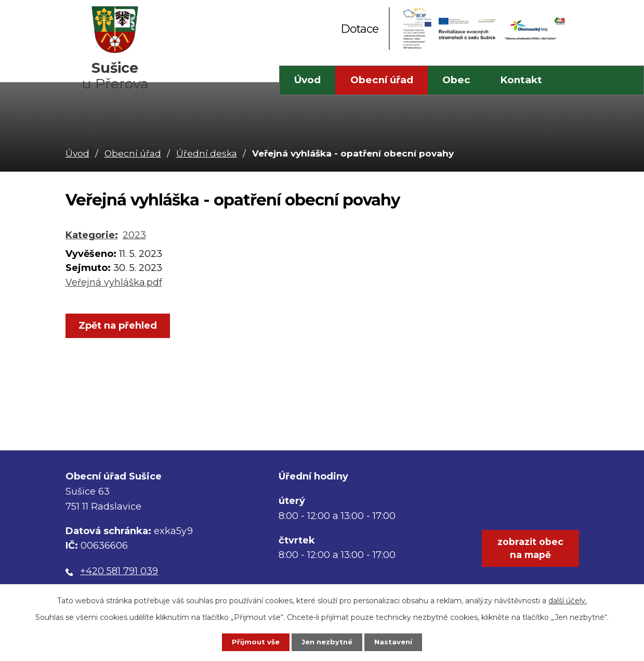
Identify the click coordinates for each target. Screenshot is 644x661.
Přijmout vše (247, 641)
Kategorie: (92, 235)
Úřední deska (207, 153)
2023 (134, 235)
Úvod (307, 80)
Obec (456, 80)
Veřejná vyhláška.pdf (114, 282)
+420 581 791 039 (119, 571)
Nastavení (401, 641)
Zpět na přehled (121, 326)
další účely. (568, 599)
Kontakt (521, 80)
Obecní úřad (382, 80)
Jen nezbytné (327, 641)
